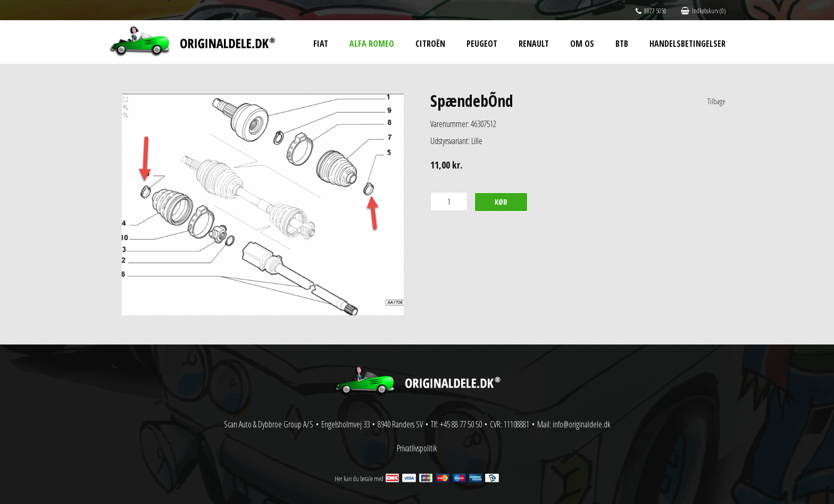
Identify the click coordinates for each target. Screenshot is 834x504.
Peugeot (482, 44)
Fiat (321, 44)
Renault (534, 44)
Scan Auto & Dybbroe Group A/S (269, 424)
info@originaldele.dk (582, 424)
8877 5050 (651, 11)
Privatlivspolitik (417, 448)
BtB (622, 44)
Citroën (430, 44)
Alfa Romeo (372, 44)
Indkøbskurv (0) (703, 11)
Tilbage (716, 101)
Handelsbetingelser (687, 44)
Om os (582, 44)
